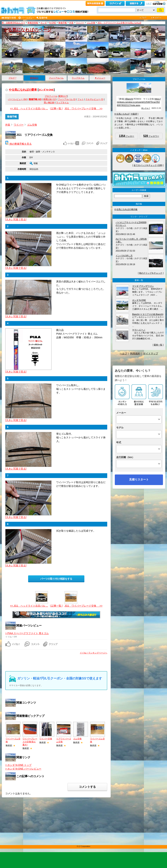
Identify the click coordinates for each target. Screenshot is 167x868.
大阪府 (134, 114)
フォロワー (151, 136)
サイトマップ (151, 353)
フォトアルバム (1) (67, 99)
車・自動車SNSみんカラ (13, 23)
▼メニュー (100, 78)
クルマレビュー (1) (94, 99)
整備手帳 (63, 23)
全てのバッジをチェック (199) (148, 165)
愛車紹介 (34, 78)
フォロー (127, 136)
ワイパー (80, 23)
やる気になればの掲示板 (126, 209)
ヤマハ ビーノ (139, 330)
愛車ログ (63, 96)
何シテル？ (146, 108)
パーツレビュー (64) (17, 99)
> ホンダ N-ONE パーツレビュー (23, 769)
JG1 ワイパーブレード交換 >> (83, 108)
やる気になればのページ (28, 30)
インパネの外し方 (124, 256)
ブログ (12, 78)
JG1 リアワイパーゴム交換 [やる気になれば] (119, 23)
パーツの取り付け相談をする (56, 579)
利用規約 (135, 353)
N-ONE (53, 23)
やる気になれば (122, 114)
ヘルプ (149, 3)
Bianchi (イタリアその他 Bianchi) (148, 314)
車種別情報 (33, 23)
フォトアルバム (56, 78)
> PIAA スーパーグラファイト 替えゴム (27, 633)
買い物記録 (49, 102)
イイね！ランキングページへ (94, 653)
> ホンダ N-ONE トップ (18, 765)
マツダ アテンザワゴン (143, 286)
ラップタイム (78, 78)
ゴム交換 (91, 23)
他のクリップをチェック (151, 273)
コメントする (87, 787)
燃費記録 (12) (50, 99)
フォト (81, 99)
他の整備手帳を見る (18, 144)
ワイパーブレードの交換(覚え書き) (30, 742)
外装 (71, 23)
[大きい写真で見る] (16, 219)
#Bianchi (129, 99)
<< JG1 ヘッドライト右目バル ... (29, 108)
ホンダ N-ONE (46, 90)
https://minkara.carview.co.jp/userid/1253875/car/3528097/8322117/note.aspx (139, 102)
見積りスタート (139, 480)
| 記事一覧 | (56, 108)
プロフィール (51, 96)
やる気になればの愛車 (23, 90)
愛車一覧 (158, 345)
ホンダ (44, 23)
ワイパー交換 (46, 739)
